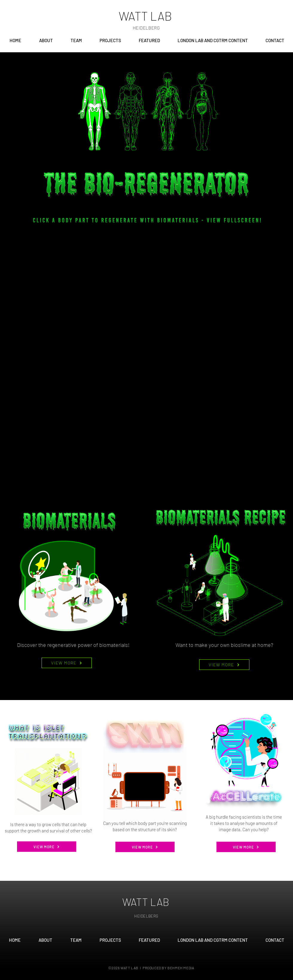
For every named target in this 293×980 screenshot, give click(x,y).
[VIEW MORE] (67, 663)
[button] (76, 40)
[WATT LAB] (146, 16)
